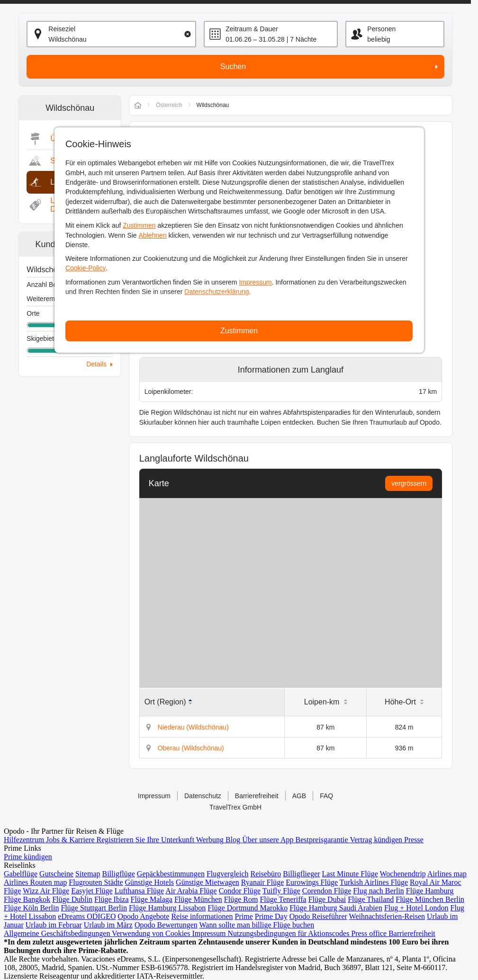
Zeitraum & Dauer (252, 29)
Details (96, 364)
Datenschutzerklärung (216, 292)
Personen (381, 29)
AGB (299, 796)
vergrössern (409, 483)
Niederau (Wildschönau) (193, 727)
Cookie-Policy (86, 268)
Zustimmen (139, 225)
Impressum (255, 282)
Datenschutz (203, 796)
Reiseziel (62, 29)
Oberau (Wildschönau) (191, 748)
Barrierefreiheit (257, 796)
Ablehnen (153, 235)
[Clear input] (188, 34)
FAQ (326, 796)
